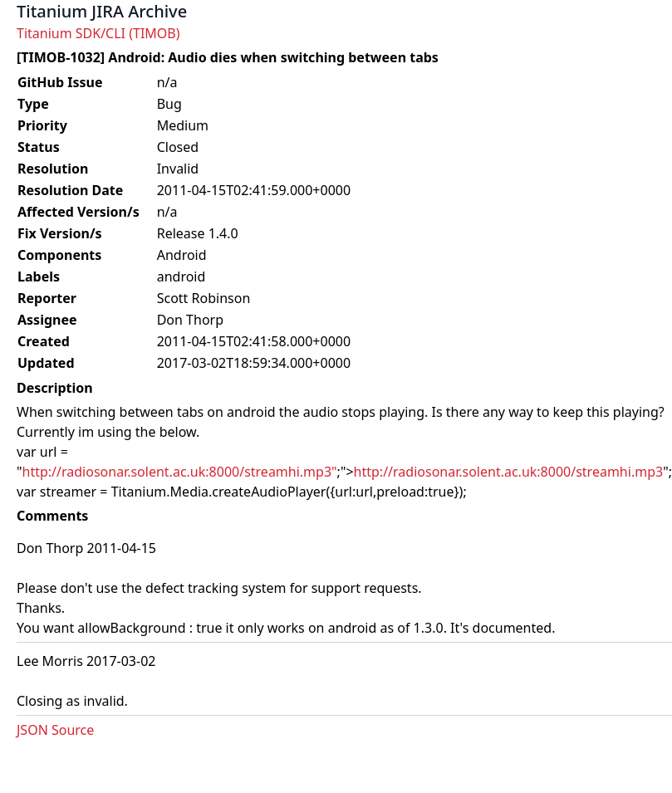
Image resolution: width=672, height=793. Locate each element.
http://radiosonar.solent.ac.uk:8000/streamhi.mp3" (180, 472)
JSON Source (55, 730)
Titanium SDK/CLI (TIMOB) (98, 33)
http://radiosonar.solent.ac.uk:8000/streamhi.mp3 (509, 472)
